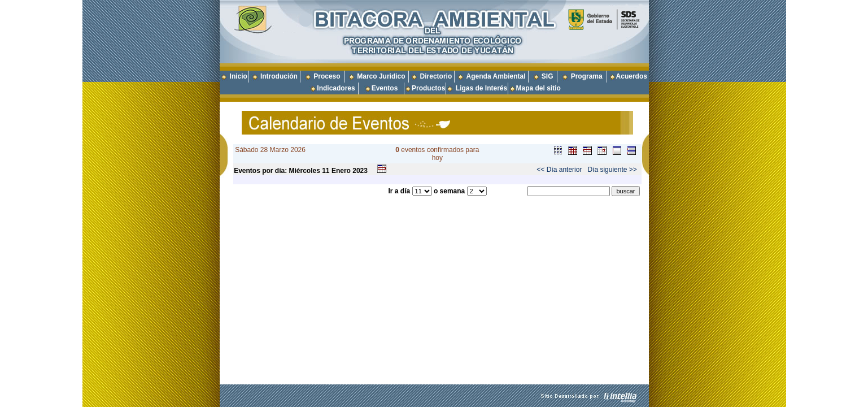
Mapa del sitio (535, 88)
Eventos (385, 88)
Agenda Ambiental (496, 76)
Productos (428, 88)
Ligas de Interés (481, 88)
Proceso (327, 76)
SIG (548, 76)
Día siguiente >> (612, 170)
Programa (587, 76)
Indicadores (336, 88)
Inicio (239, 76)
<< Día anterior (559, 170)
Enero (341, 171)
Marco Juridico (381, 76)
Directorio (436, 76)
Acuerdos (632, 76)
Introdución (279, 76)
